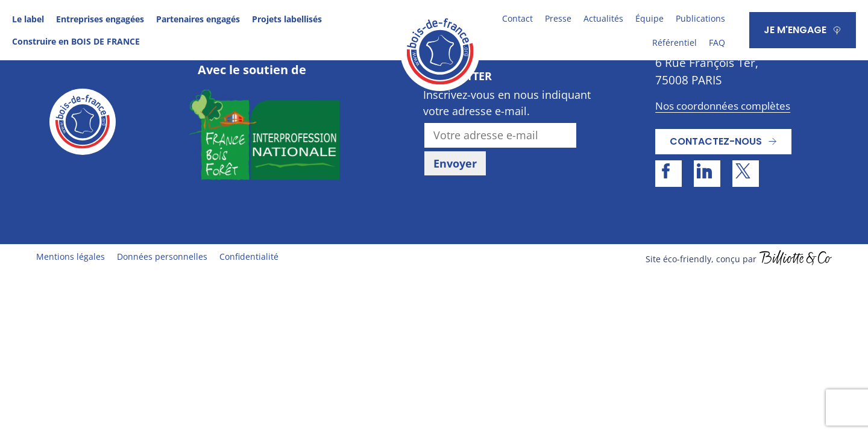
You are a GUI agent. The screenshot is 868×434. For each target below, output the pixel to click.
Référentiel (675, 42)
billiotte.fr (796, 259)
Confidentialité (249, 256)
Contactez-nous (716, 141)
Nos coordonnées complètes (723, 106)
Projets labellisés (287, 19)
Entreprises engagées (100, 19)
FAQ (717, 42)
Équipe (649, 18)
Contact (517, 18)
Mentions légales (71, 256)
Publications (700, 18)
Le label (28, 19)
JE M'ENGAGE (795, 30)
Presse (558, 18)
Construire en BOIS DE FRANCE (76, 41)
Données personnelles (162, 256)
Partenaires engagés (198, 19)
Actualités (603, 18)
